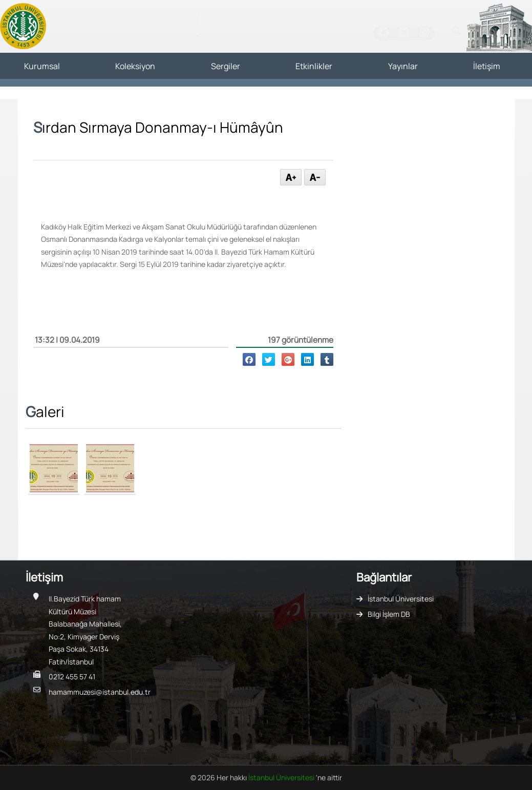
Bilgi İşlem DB (389, 614)
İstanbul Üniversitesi (401, 599)
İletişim (487, 66)
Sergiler (226, 66)
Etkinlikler (314, 66)
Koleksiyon (135, 66)
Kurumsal (42, 66)
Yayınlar (403, 66)
